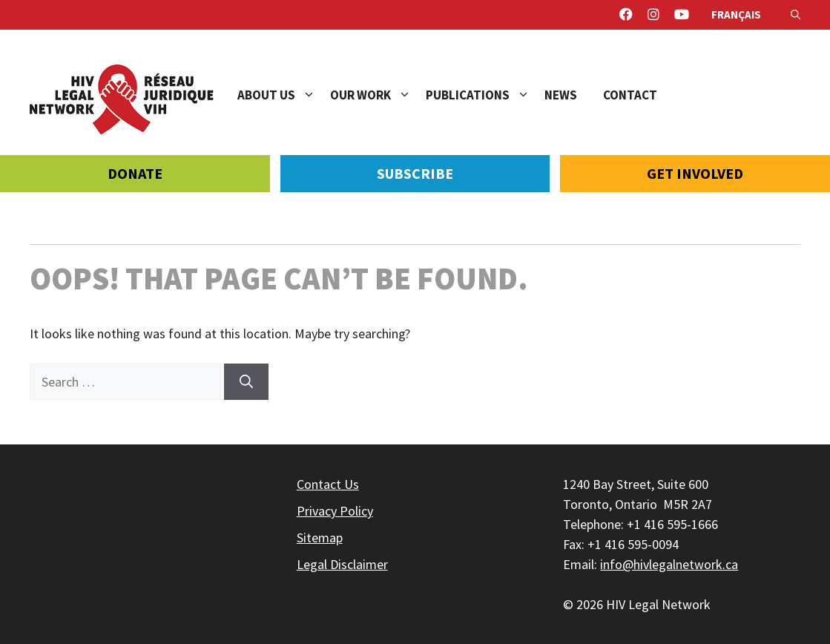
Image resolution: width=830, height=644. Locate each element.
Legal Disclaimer (342, 564)
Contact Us (328, 484)
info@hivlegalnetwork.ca (669, 564)
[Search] (246, 382)
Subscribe (415, 173)
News (561, 95)
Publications (485, 95)
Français (736, 14)
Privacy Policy (335, 511)
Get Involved (695, 173)
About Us (284, 95)
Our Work (378, 95)
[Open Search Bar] (796, 15)
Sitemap (320, 538)
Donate (135, 173)
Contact (630, 95)
